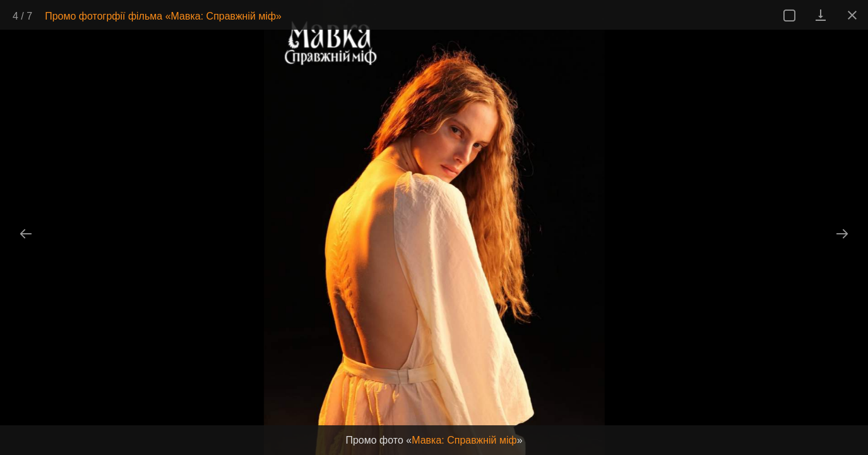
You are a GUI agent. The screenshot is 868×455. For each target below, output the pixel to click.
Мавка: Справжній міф (464, 440)
